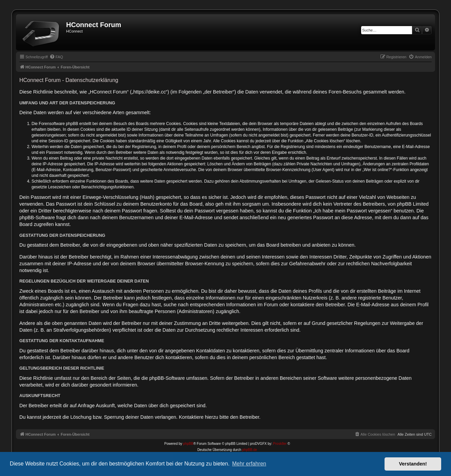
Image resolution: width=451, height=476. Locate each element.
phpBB (188, 444)
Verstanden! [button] (413, 464)
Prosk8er (280, 444)
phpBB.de (250, 450)
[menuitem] (56, 57)
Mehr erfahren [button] (249, 464)
